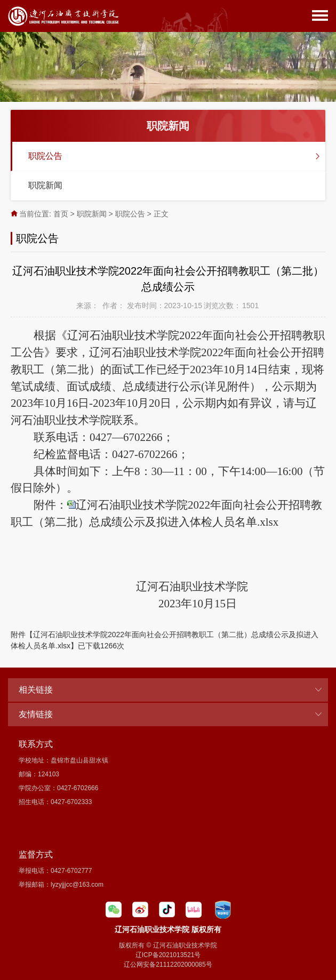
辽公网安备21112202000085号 (168, 965)
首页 (61, 214)
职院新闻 (45, 185)
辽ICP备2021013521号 (168, 955)
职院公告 (45, 156)
